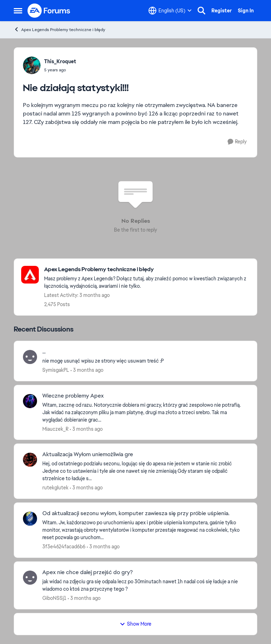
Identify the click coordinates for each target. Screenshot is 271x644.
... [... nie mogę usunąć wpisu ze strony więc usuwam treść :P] (44, 352)
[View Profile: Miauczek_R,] (30, 401)
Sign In (246, 11)
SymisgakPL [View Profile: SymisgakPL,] (56, 370)
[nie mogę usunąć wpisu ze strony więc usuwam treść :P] (145, 361)
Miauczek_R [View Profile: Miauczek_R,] (55, 429)
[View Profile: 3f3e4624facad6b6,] (30, 519)
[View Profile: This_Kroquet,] (32, 65)
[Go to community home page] (49, 11)
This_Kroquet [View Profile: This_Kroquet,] (60, 61)
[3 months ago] (87, 370)
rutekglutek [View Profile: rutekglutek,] (55, 488)
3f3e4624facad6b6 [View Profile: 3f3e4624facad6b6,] (64, 547)
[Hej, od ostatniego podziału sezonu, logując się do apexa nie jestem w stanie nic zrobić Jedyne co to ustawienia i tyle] (145, 471)
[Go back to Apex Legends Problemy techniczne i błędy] (147, 270)
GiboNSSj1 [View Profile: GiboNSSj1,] (54, 598)
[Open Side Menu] (18, 11)
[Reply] (237, 142)
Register (222, 11)
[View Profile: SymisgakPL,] (30, 357)
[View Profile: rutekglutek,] (30, 460)
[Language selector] (170, 11)
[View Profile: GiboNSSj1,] (30, 578)
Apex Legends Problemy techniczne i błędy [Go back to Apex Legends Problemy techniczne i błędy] (59, 29)
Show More (135, 624)
